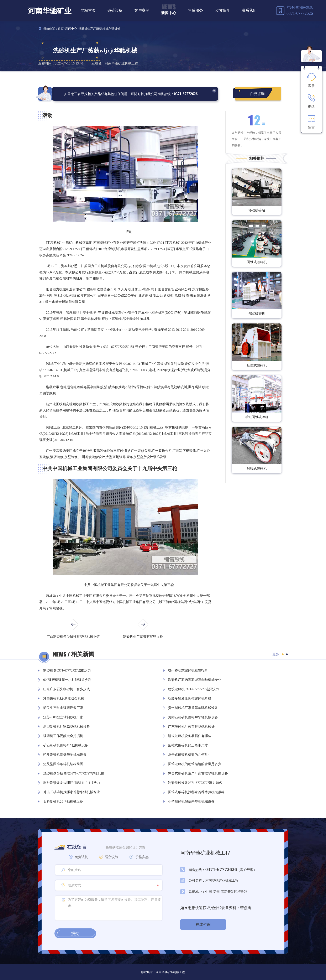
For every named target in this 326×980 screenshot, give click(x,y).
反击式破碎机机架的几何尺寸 (190, 755)
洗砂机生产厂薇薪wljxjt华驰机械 (99, 29)
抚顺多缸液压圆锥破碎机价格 (190, 698)
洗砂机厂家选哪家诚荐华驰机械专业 (195, 680)
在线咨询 (257, 94)
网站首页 (88, 10)
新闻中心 (169, 13)
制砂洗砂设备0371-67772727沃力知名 (195, 783)
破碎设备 (115, 10)
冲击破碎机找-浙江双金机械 (64, 698)
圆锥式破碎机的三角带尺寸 (188, 745)
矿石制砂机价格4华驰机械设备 (66, 745)
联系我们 (249, 10)
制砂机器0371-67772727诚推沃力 (67, 670)
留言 (311, 122)
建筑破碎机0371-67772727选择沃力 (193, 689)
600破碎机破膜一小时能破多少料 (67, 680)
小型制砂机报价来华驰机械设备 (191, 801)
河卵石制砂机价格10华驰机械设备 (193, 717)
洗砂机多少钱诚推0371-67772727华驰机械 (74, 773)
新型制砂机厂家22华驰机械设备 (67, 727)
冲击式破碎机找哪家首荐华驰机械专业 (72, 792)
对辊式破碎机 (257, 469)
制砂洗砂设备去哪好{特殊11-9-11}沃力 (72, 783)
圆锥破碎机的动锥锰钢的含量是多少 (195, 764)
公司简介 (222, 10)
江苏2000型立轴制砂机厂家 (63, 717)
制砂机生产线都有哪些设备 (143, 636)
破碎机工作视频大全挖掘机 (63, 736)
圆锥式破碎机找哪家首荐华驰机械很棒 (196, 792)
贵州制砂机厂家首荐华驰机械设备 (193, 708)
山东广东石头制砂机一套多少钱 (67, 689)
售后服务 (195, 10)
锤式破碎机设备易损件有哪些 (190, 736)
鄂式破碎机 (257, 314)
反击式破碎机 (257, 365)
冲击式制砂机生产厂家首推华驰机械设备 (198, 773)
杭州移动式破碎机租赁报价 (188, 670)
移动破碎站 (257, 210)
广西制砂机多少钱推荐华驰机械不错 (73, 636)
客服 (311, 80)
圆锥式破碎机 (257, 262)
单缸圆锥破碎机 (257, 417)
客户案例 (142, 10)
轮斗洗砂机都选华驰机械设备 (65, 755)
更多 (276, 654)
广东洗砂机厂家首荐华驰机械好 (191, 727)
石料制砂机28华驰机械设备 (63, 801)
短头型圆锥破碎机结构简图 (63, 764)
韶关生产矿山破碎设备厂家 (63, 708)
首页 (61, 29)
